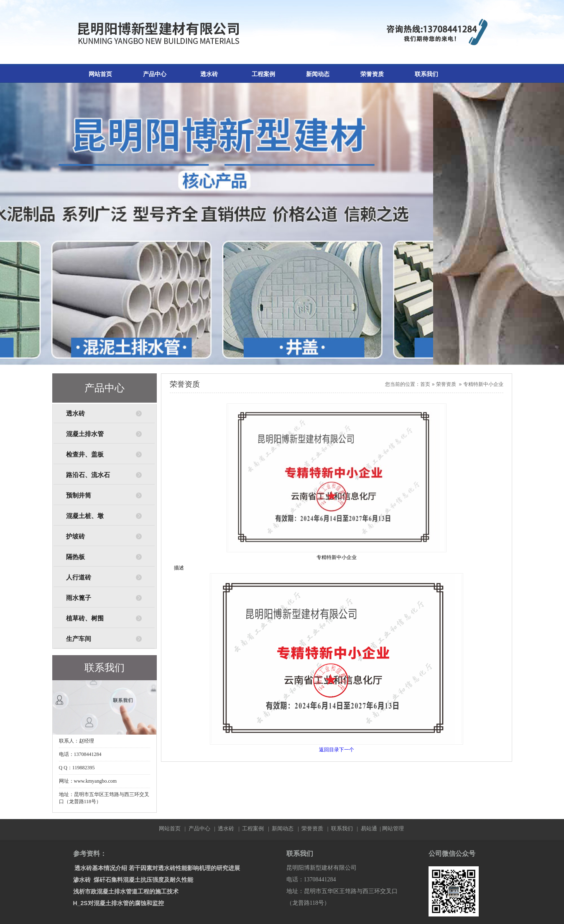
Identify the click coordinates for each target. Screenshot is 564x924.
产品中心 (155, 74)
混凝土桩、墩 (85, 516)
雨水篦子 (79, 598)
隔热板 (75, 557)
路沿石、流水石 (88, 475)
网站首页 (100, 74)
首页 (425, 384)
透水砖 (209, 74)
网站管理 (393, 828)
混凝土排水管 (85, 434)
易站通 (371, 828)
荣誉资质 (372, 74)
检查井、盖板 (85, 454)
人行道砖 (79, 577)
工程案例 (263, 74)
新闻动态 (318, 74)
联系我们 (426, 74)
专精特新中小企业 (483, 384)
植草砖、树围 (85, 618)
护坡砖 (75, 536)
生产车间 (79, 639)
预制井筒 (79, 495)
